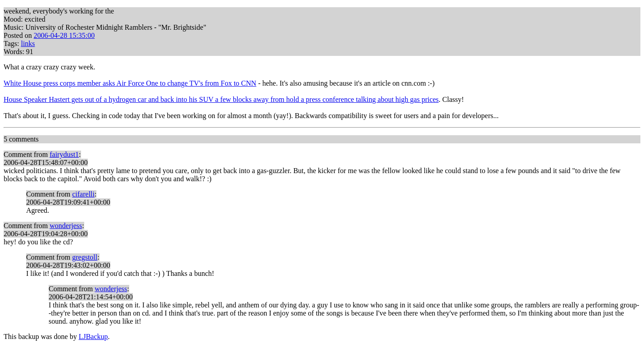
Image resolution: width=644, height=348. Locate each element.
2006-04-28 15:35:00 (64, 35)
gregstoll (85, 257)
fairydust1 (64, 154)
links (28, 43)
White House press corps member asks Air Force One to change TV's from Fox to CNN (130, 83)
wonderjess (66, 226)
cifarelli (83, 194)
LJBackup (93, 337)
